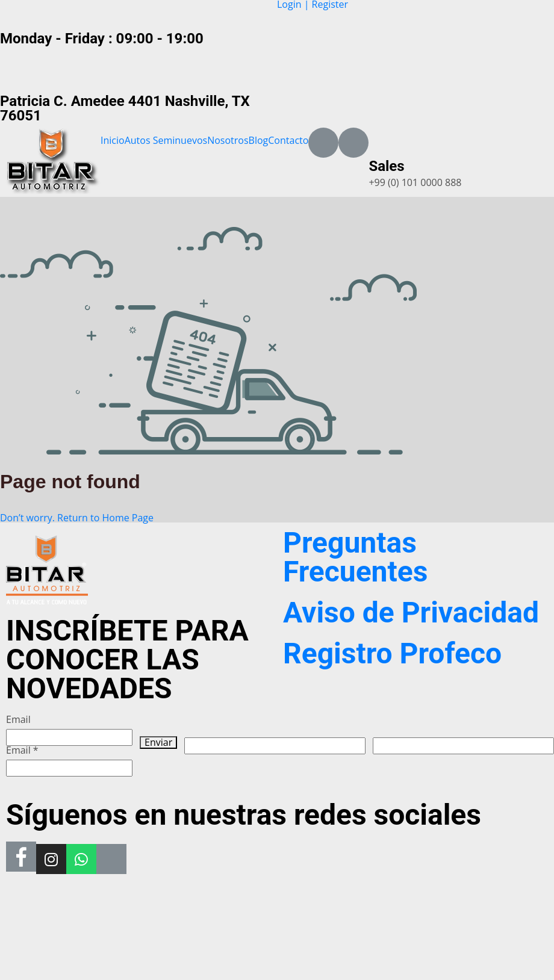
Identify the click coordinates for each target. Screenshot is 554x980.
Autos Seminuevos (166, 140)
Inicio (113, 140)
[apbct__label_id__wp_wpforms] (275, 746)
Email (18, 720)
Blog (259, 140)
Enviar (158, 743)
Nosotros (228, 140)
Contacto (288, 140)
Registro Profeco (392, 653)
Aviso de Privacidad (411, 612)
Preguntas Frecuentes (355, 557)
